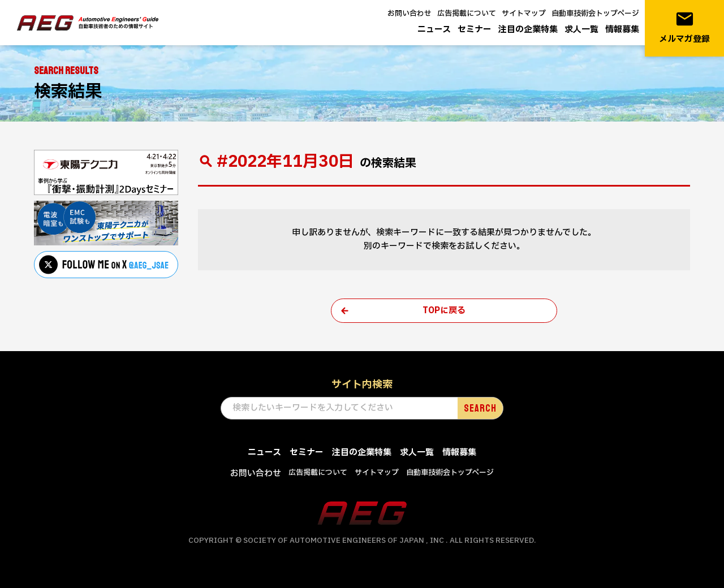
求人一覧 (581, 30)
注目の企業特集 (528, 30)
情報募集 (622, 30)
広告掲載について (467, 14)
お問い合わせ (410, 14)
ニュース (434, 30)
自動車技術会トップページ (595, 14)
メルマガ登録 (684, 27)
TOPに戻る (444, 311)
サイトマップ (524, 14)
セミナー (475, 30)
